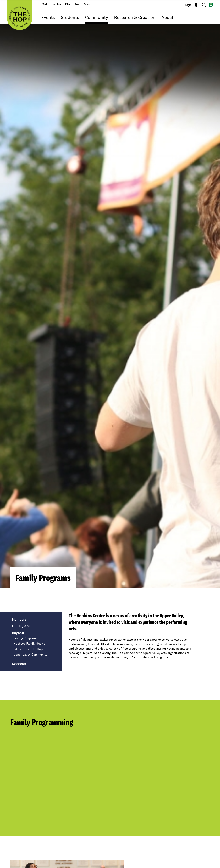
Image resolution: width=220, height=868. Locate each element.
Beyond (18, 633)
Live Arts (56, 4)
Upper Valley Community (30, 655)
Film (68, 4)
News (87, 4)
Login (188, 5)
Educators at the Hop (28, 649)
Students (19, 664)
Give (77, 4)
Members (19, 619)
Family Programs (25, 638)
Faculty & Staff (23, 626)
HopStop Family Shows (29, 644)
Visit (45, 4)
